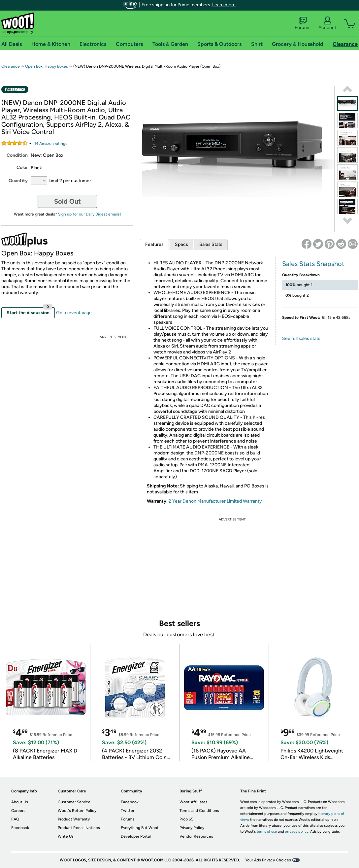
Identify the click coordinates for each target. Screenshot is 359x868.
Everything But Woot (140, 828)
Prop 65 (186, 819)
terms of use (267, 832)
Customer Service (74, 802)
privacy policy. (297, 832)
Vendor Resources (196, 836)
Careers (18, 811)
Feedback (20, 828)
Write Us (66, 836)
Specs (181, 244)
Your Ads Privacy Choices (268, 860)
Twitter (128, 811)
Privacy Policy (192, 828)
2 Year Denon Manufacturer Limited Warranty (215, 501)
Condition (17, 155)
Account (327, 23)
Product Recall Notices (79, 828)
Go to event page (74, 313)
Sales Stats (211, 244)
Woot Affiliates (194, 802)
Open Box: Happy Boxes (47, 66)
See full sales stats (301, 338)
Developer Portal (136, 836)
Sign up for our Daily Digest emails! (90, 214)
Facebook (130, 802)
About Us (20, 802)
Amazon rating (51, 144)
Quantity (18, 181)
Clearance (11, 66)
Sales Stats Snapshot (313, 264)
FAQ (15, 819)
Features (154, 244)
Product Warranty (74, 819)
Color (22, 167)
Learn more (224, 5)
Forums (303, 23)
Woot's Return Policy (77, 811)
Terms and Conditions (199, 811)
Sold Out (67, 201)
